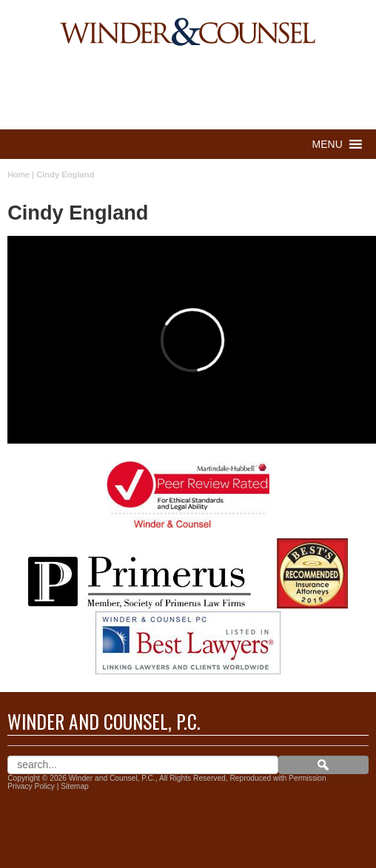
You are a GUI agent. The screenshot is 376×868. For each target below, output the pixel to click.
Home (19, 174)
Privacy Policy (31, 786)
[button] (328, 144)
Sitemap (75, 786)
